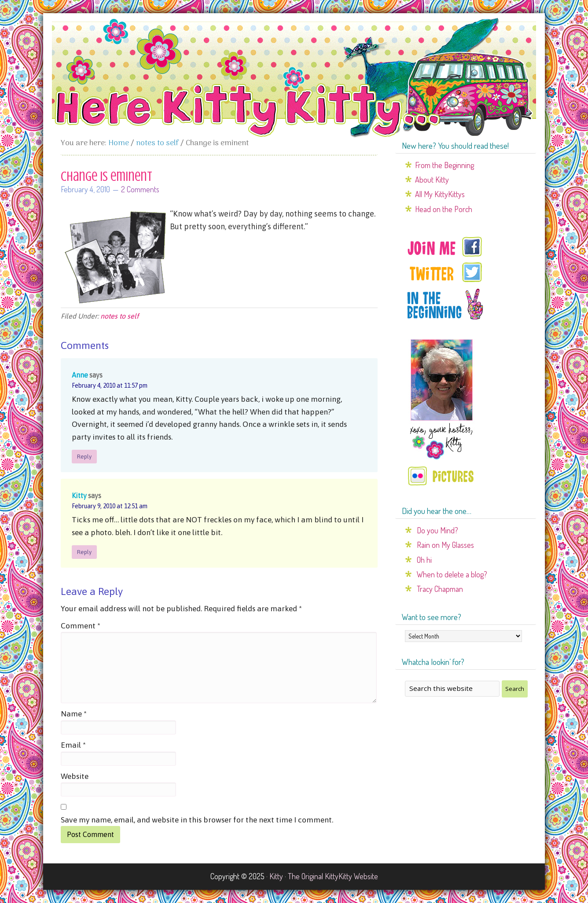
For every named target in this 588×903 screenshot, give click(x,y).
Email (73, 745)
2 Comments (140, 189)
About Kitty (432, 180)
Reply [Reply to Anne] (84, 457)
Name (74, 714)
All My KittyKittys (440, 194)
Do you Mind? (437, 530)
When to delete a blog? (452, 574)
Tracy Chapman (440, 589)
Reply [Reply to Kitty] (84, 552)
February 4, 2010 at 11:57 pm (110, 385)
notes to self (119, 316)
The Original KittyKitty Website (333, 876)
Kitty (79, 496)
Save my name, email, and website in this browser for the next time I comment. (197, 820)
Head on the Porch (444, 209)
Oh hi (424, 560)
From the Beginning (445, 165)
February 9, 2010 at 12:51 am (110, 506)
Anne (80, 375)
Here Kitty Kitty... (294, 78)
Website (75, 776)
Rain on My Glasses (445, 545)
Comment (81, 626)
